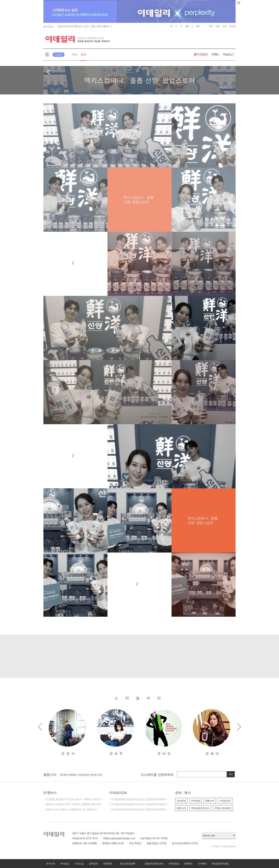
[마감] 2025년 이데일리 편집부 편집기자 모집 (84, 774)
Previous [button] (40, 727)
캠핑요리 (181, 808)
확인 (231, 774)
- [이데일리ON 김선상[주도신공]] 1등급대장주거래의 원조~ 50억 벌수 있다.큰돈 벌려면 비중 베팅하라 (139, 804)
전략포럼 (196, 801)
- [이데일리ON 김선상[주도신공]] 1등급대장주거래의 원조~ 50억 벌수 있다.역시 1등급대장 (139, 810)
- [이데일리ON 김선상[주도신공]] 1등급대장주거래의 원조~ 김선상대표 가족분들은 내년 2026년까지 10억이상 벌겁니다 (139, 799)
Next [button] (239, 727)
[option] (67, 732)
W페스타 (210, 801)
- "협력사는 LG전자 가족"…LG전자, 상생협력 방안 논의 (72, 804)
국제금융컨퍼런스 (200, 808)
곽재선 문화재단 (223, 808)
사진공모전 (225, 801)
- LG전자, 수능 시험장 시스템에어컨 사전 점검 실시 (70, 810)
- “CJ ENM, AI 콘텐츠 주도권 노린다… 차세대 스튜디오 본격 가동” (74, 799)
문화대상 (181, 801)
